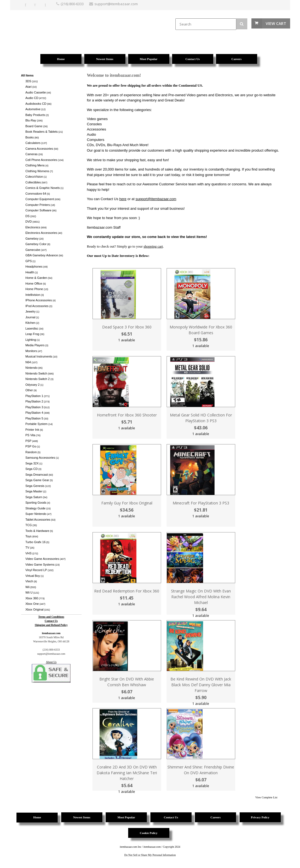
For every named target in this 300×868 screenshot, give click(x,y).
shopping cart (153, 246)
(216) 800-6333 (72, 4)
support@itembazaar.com (156, 199)
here (123, 199)
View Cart (276, 23)
